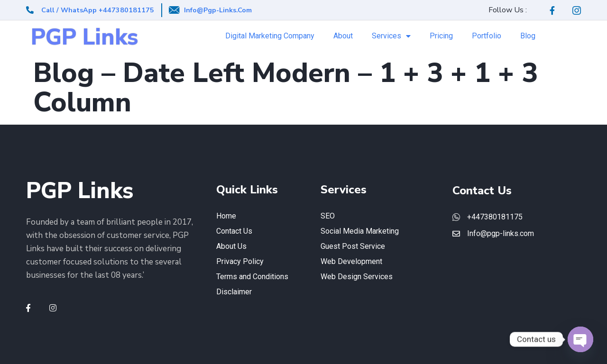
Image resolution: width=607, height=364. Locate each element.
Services (391, 36)
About (343, 36)
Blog (528, 36)
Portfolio (487, 36)
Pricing (441, 36)
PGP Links (84, 37)
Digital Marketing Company (270, 36)
